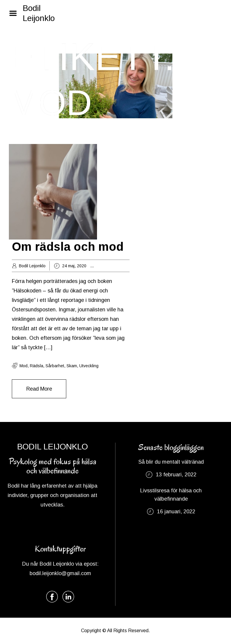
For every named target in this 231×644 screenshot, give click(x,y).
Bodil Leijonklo (39, 13)
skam (72, 366)
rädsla (37, 366)
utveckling (89, 366)
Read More (39, 389)
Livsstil (124, 266)
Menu (15, 13)
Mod (24, 366)
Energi (109, 266)
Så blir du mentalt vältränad (171, 462)
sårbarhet (55, 366)
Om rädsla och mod (68, 247)
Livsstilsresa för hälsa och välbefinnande (171, 495)
